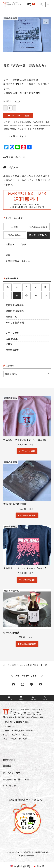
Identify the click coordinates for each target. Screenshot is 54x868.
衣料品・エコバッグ (16, 244)
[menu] (48, 4)
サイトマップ (9, 786)
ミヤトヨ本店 (13, 333)
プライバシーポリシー (14, 773)
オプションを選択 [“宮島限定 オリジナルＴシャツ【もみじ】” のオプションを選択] (27, 580)
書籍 (36, 125)
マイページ (33, 698)
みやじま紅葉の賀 (15, 322)
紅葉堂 (9, 344)
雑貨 (8, 255)
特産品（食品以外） (19, 129)
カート (21, 698)
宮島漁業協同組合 (15, 305)
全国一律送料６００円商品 (22, 125)
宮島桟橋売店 (39, 129)
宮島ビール (11, 317)
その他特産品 (19, 261)
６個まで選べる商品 (22, 122)
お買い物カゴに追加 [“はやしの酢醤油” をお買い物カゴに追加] (27, 644)
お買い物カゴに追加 (20, 115)
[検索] (48, 374)
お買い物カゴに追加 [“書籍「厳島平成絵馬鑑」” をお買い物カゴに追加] (27, 515)
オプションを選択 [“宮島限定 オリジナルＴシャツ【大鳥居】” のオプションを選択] (27, 451)
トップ (45, 698)
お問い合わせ (9, 760)
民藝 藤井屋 (12, 338)
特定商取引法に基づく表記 (16, 779)
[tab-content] (27, 255)
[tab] (15, 227)
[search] (42, 4)
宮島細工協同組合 (15, 311)
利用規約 (7, 766)
